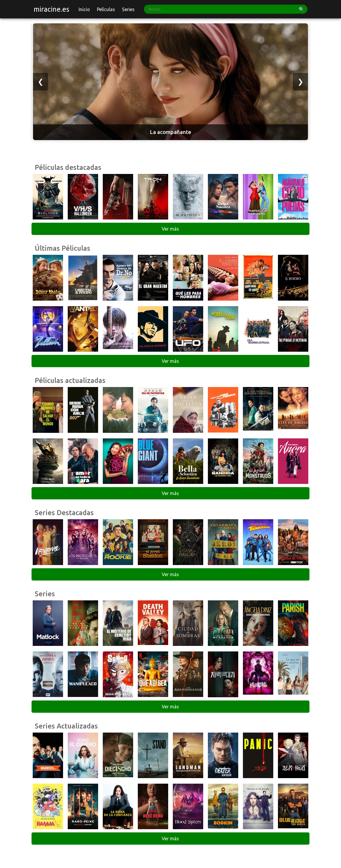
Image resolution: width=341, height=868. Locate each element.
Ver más (170, 229)
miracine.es (51, 9)
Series (128, 9)
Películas (106, 9)
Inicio (84, 9)
